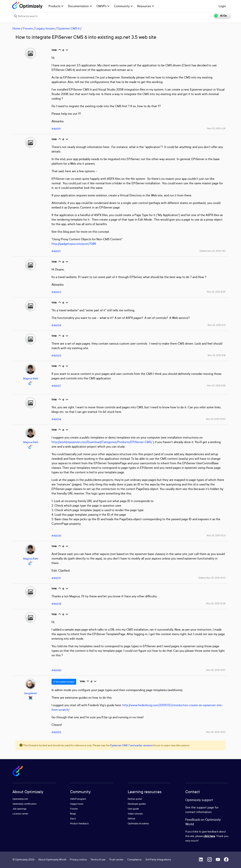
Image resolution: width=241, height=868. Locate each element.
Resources (146, 6)
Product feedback (79, 823)
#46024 (56, 325)
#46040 (56, 670)
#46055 (56, 732)
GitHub (131, 819)
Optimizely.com (20, 799)
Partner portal (135, 799)
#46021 (56, 251)
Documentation (80, 6)
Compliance (134, 859)
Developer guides (137, 804)
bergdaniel (31, 693)
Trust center (116, 859)
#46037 (56, 578)
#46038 (56, 604)
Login (222, 6)
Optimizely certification (25, 804)
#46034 (56, 419)
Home (16, 28)
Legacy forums (45, 28)
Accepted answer (64, 682)
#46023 (56, 292)
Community (123, 6)
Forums (28, 28)
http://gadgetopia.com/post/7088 (74, 244)
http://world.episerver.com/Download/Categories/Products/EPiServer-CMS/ (102, 442)
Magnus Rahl (31, 378)
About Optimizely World (52, 859)
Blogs (73, 814)
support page (205, 807)
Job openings (20, 809)
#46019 (56, 129)
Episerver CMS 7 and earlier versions (131, 745)
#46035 (56, 536)
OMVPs (103, 6)
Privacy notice (78, 859)
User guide (133, 809)
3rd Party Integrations (158, 859)
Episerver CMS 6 (68, 28)
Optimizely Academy (138, 823)
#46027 (56, 386)
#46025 (56, 355)
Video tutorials (135, 814)
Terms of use (98, 859)
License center (20, 814)
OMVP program (78, 799)
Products (56, 6)
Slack (73, 819)
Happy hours (77, 804)
